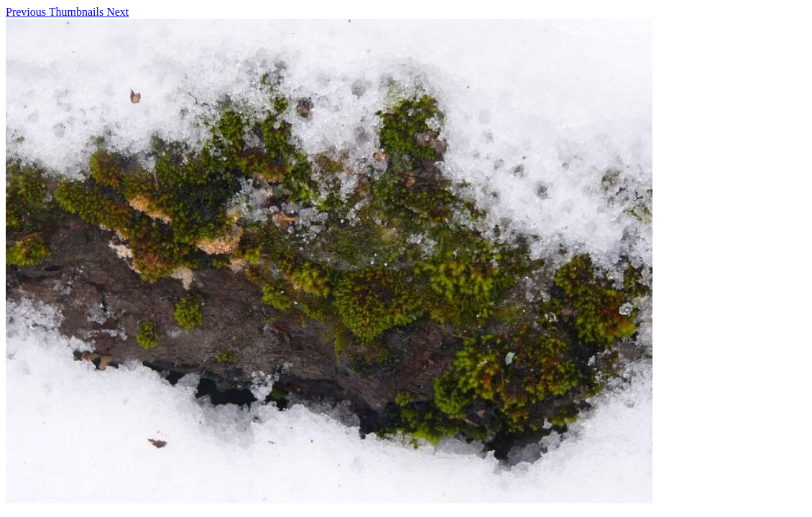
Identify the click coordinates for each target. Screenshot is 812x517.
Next (117, 12)
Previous (27, 12)
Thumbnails (78, 12)
